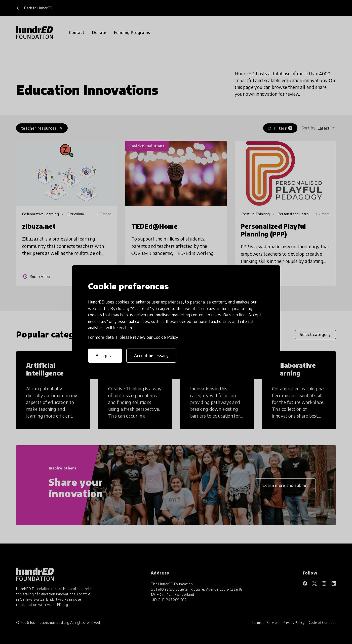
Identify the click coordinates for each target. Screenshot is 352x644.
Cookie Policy (166, 337)
